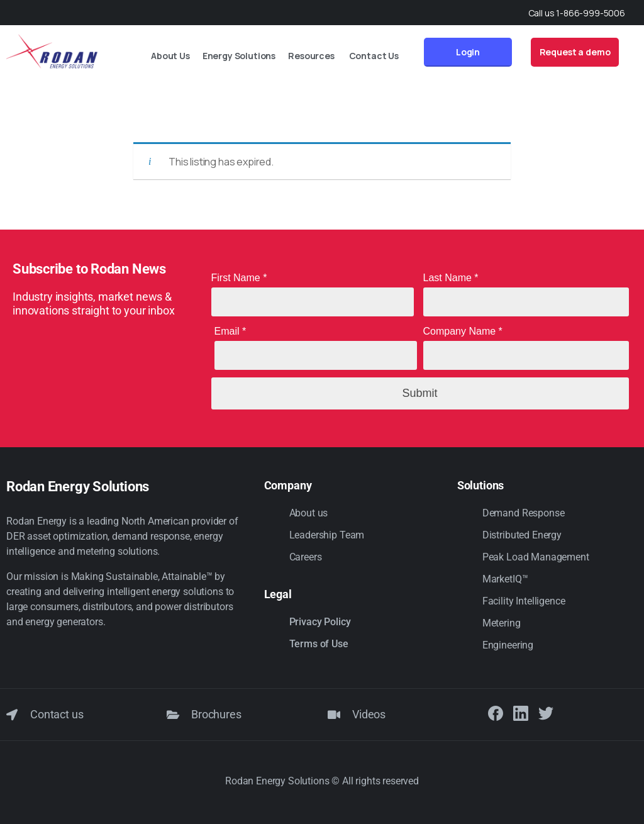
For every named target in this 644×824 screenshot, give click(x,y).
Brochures (216, 714)
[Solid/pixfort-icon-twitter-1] (546, 713)
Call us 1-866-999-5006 (577, 13)
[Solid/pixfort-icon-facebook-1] (496, 713)
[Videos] (334, 715)
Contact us (57, 714)
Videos (369, 714)
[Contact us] (12, 715)
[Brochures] (173, 715)
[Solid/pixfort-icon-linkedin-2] (521, 713)
